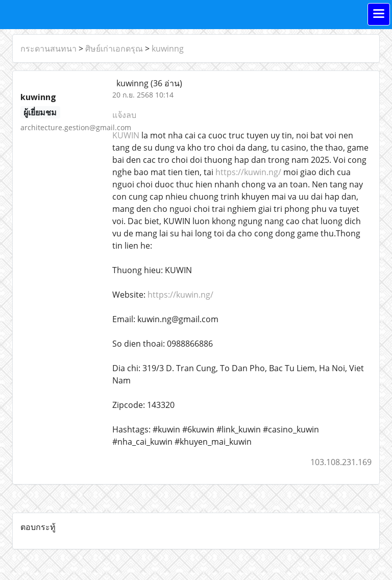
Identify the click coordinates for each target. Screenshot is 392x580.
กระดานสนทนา (48, 49)
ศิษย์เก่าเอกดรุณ (114, 49)
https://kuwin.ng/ (248, 172)
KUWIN (126, 135)
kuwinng (168, 49)
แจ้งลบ (124, 115)
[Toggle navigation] (379, 14)
